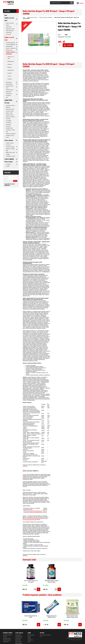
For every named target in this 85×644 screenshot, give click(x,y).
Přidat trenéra (18, 635)
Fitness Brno (18, 640)
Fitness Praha (18, 638)
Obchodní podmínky (7, 635)
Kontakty (5, 637)
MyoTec (29, 637)
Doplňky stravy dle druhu (32, 17)
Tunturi (29, 641)
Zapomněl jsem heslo (10, 184)
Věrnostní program (7, 640)
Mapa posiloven (19, 643)
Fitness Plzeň (18, 641)
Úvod (24, 17)
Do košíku (69, 45)
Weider (29, 638)
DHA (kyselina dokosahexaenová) (35, 512)
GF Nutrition (30, 640)
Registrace (7, 185)
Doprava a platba (7, 638)
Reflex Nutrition (31, 635)
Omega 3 (25, 474)
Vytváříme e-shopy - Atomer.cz (76, 640)
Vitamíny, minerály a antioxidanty (46, 17)
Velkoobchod (6, 641)
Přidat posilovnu (19, 637)
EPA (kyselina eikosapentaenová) (35, 511)
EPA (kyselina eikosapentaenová (33, 518)
